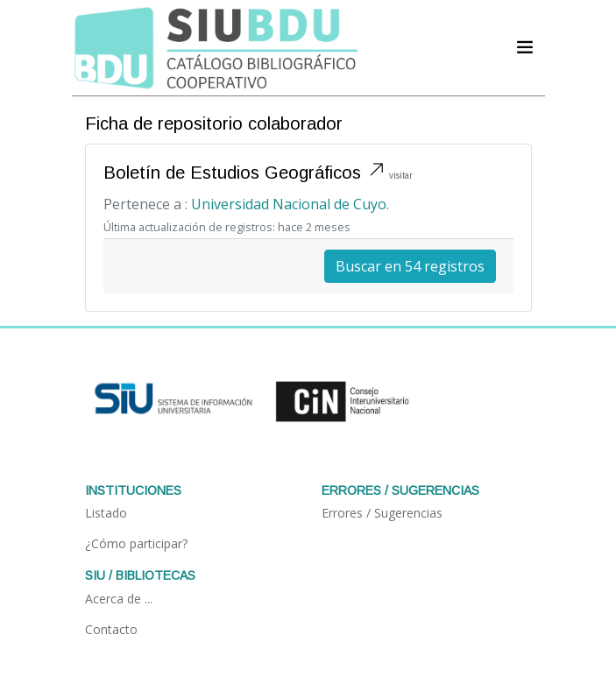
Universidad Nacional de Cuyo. (290, 204)
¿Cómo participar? (136, 543)
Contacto (111, 629)
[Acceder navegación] (525, 47)
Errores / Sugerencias (382, 513)
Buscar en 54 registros (410, 266)
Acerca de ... (119, 599)
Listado (106, 513)
